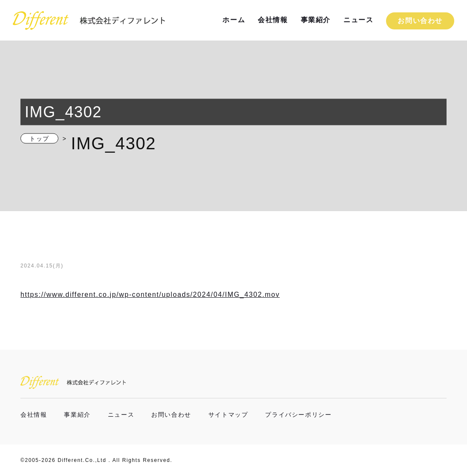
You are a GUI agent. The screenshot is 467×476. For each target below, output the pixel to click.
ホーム (234, 20)
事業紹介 (316, 20)
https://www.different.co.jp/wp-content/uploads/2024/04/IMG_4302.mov (150, 295)
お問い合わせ (420, 21)
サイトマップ (228, 415)
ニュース (358, 20)
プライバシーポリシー (298, 415)
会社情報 (273, 20)
